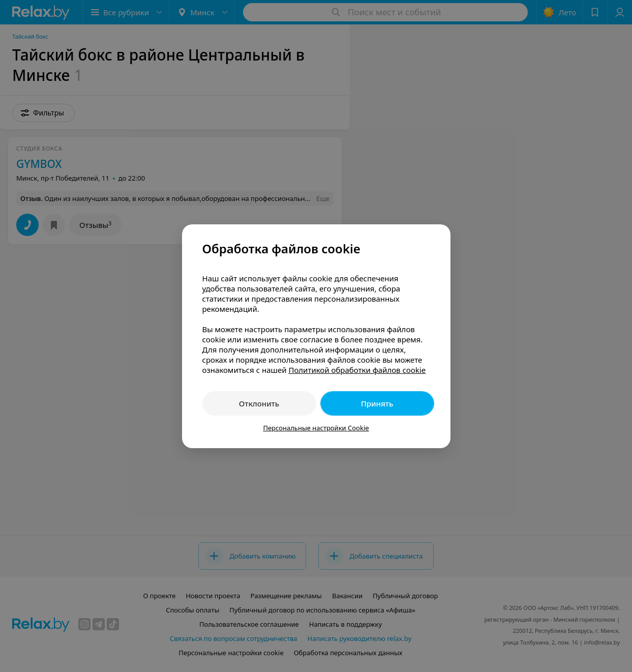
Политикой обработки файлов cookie (357, 370)
